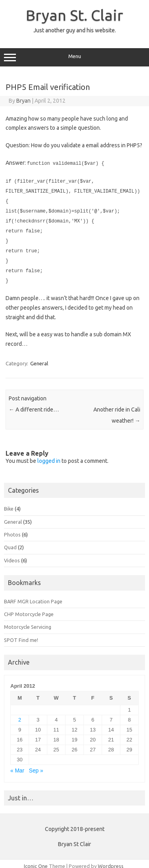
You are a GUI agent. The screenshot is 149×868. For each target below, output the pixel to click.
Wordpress (111, 861)
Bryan (23, 101)
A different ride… (34, 405)
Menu (74, 57)
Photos (12, 530)
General (39, 359)
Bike (9, 504)
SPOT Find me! (21, 635)
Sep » (36, 766)
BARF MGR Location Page (33, 597)
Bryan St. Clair (74, 15)
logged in (49, 456)
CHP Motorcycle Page (29, 609)
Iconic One (36, 861)
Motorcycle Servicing (28, 622)
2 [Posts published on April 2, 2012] (20, 715)
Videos (12, 556)
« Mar (17, 766)
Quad (10, 542)
